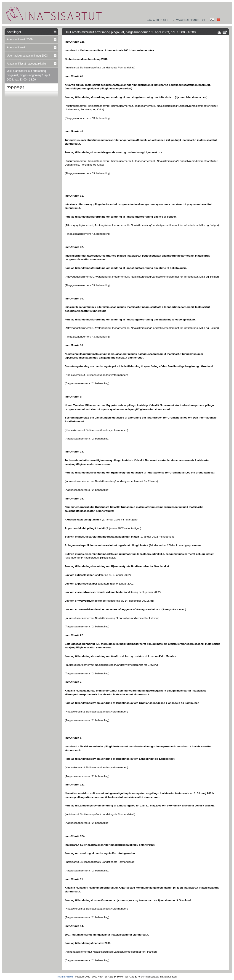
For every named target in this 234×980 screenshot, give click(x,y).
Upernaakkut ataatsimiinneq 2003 (27, 56)
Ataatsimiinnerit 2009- (20, 39)
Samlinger (14, 32)
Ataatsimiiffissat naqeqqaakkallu (26, 64)
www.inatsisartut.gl (191, 20)
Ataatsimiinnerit (16, 47)
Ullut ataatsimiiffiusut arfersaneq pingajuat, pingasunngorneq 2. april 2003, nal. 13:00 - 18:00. (28, 75)
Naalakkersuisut (159, 20)
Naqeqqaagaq (15, 87)
